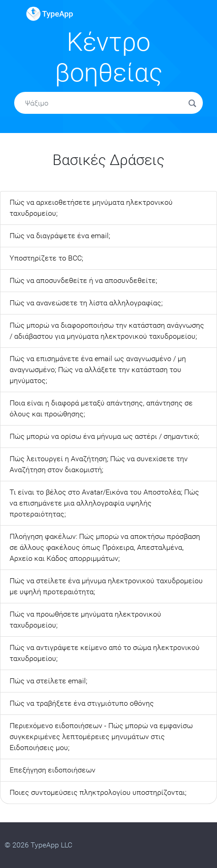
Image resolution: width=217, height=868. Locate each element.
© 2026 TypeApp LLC (38, 845)
